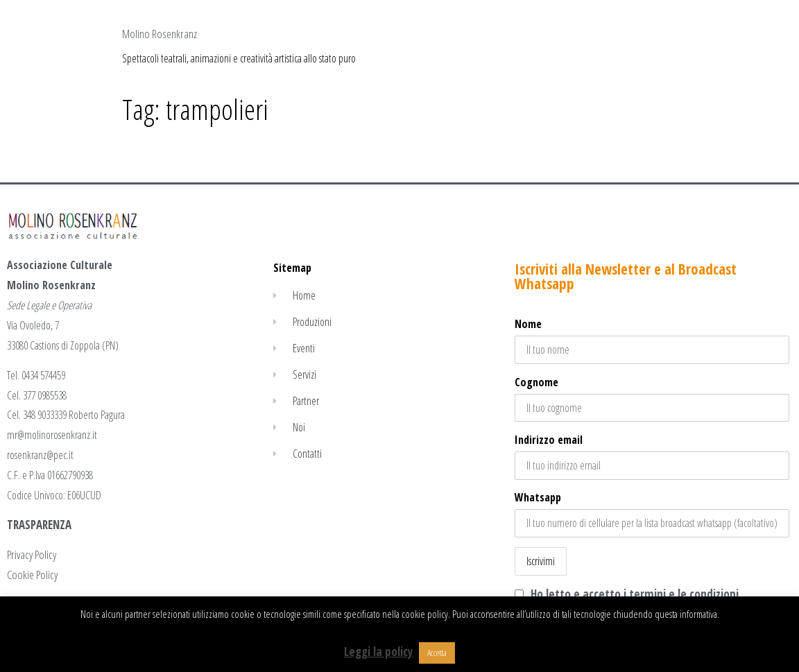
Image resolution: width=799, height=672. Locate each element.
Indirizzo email (652, 456)
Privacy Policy (32, 554)
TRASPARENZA (39, 525)
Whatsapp (538, 497)
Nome (528, 324)
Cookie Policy (32, 575)
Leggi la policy (379, 652)
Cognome (536, 382)
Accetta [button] (437, 653)
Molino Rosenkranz (160, 34)
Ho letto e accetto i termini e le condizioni (635, 594)
